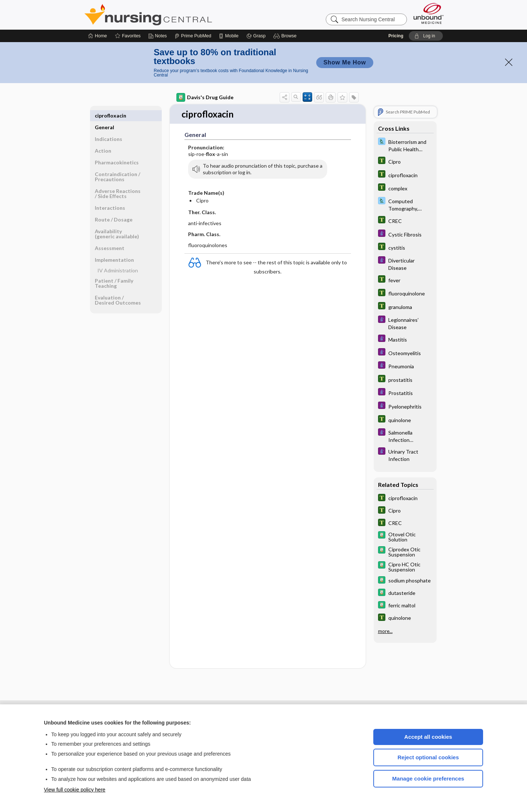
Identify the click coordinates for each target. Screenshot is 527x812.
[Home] (98, 36)
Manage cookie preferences (428, 779)
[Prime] (193, 36)
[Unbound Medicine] (429, 13)
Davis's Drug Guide (205, 97)
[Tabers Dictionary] (405, 161)
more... (385, 631)
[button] (286, 36)
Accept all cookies (428, 737)
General (104, 116)
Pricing (396, 36)
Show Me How (345, 62)
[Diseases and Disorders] (405, 234)
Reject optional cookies (428, 757)
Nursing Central (176, 15)
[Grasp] (256, 36)
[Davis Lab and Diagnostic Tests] (405, 145)
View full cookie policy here (75, 790)
